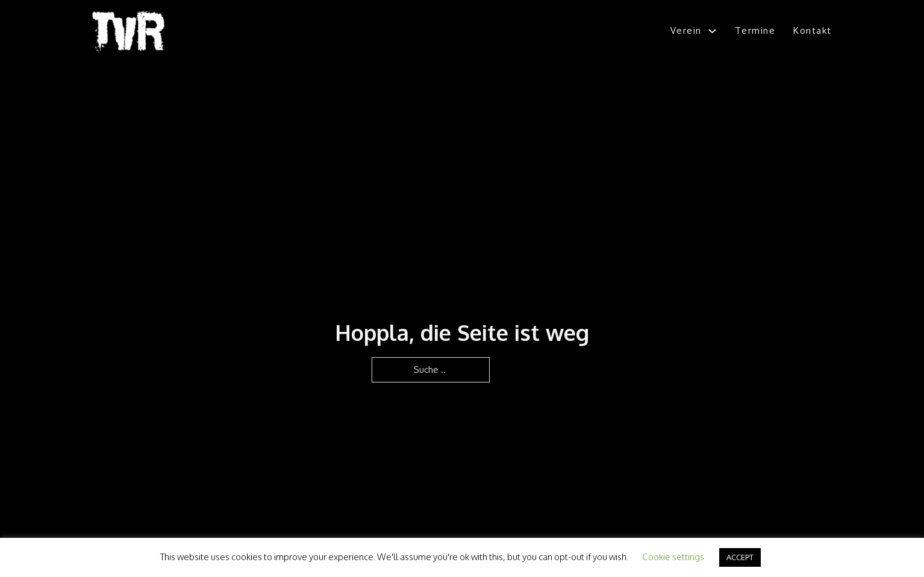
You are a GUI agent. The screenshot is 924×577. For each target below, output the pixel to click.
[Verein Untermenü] (712, 31)
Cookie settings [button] (673, 557)
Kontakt (813, 30)
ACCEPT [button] (740, 557)
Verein (686, 30)
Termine (755, 30)
